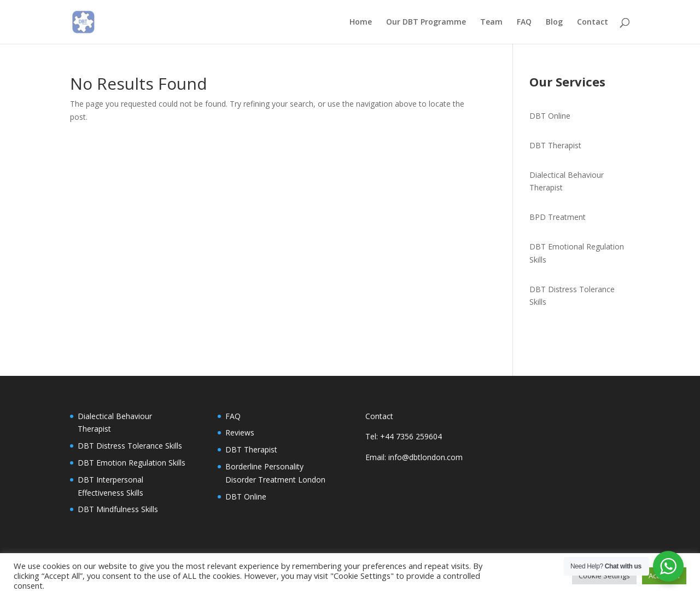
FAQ (524, 22)
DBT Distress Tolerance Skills (130, 446)
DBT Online (550, 116)
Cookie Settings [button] (604, 576)
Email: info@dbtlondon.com (414, 457)
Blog (554, 22)
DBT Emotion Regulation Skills (132, 463)
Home (361, 22)
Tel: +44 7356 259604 (404, 436)
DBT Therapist (555, 145)
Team (491, 22)
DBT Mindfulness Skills (118, 509)
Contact (593, 22)
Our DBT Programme (426, 22)
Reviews (240, 432)
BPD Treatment (558, 217)
